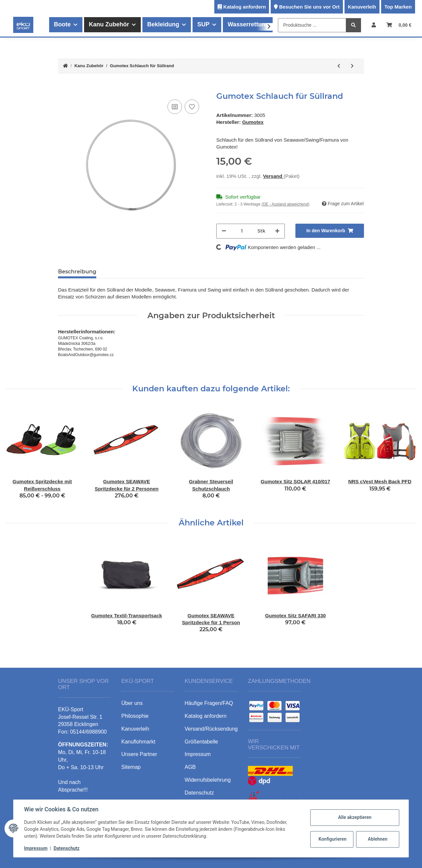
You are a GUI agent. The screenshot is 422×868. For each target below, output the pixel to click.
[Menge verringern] (224, 231)
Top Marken (398, 7)
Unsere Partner (139, 754)
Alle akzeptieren (355, 817)
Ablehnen (378, 839)
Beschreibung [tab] (77, 272)
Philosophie (135, 716)
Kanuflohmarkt (138, 742)
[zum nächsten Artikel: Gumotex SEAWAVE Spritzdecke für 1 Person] (352, 66)
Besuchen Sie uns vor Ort (309, 7)
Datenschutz (66, 848)
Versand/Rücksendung (211, 729)
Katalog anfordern (244, 7)
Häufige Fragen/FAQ (209, 703)
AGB (190, 767)
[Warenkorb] (399, 25)
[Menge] (242, 231)
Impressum (36, 848)
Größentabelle (201, 742)
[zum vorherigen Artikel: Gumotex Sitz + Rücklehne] (339, 66)
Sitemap (131, 767)
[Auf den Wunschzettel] (192, 107)
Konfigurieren (332, 839)
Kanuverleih (362, 7)
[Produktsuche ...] (312, 25)
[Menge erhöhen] (277, 231)
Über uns (132, 703)
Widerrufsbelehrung (208, 780)
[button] (374, 25)
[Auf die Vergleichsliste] (175, 107)
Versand (273, 176)
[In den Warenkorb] (63, 88)
